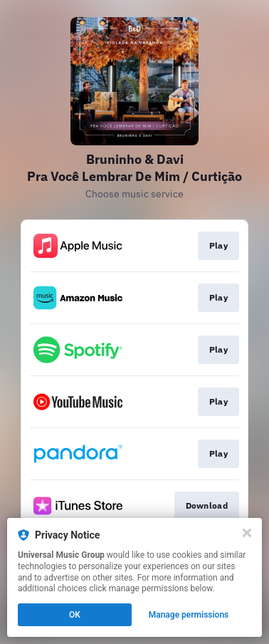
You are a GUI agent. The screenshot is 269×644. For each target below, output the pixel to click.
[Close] (247, 533)
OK (75, 615)
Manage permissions (189, 615)
